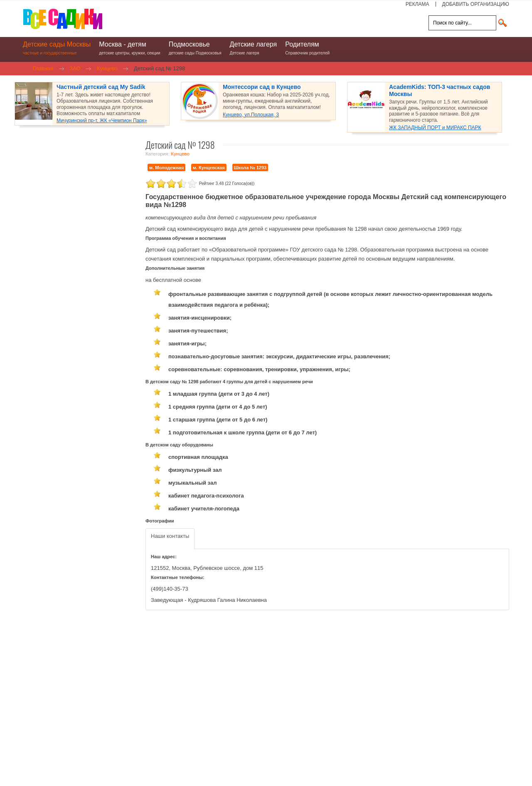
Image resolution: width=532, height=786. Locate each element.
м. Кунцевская (209, 168)
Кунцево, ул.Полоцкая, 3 (251, 115)
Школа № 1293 (250, 168)
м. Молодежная (166, 168)
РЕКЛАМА (417, 4)
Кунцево (180, 154)
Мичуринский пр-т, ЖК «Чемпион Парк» (102, 121)
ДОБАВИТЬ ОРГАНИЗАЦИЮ (476, 4)
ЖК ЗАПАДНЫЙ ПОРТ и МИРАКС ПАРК (435, 128)
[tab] (170, 539)
